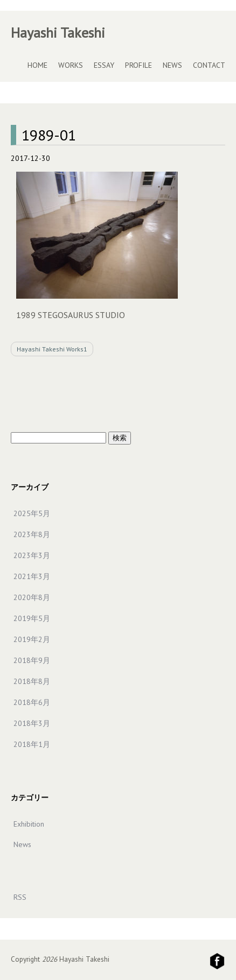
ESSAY (104, 65)
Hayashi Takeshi (58, 33)
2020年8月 (32, 597)
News (22, 844)
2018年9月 (32, 660)
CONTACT (209, 65)
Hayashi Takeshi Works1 (52, 349)
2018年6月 (32, 702)
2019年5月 (32, 618)
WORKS (71, 65)
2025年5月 (32, 513)
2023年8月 (32, 534)
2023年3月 (32, 555)
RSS (20, 897)
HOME (37, 65)
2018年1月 (32, 744)
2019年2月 (32, 639)
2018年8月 (32, 681)
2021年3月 (32, 576)
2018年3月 (32, 723)
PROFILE (138, 65)
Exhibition (29, 824)
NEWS (172, 65)
